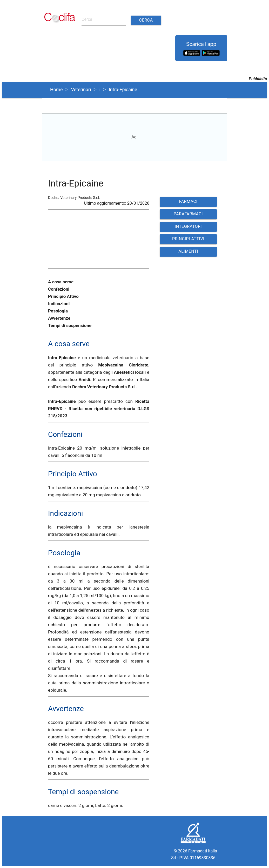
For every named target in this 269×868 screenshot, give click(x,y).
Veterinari (81, 89)
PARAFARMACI (188, 214)
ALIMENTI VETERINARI (188, 253)
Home (56, 89)
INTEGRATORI (188, 226)
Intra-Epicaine (123, 89)
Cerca (146, 20)
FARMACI (188, 201)
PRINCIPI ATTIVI (188, 239)
